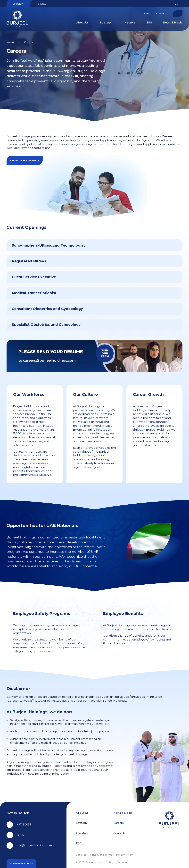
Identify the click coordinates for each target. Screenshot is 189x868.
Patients (41, 4)
